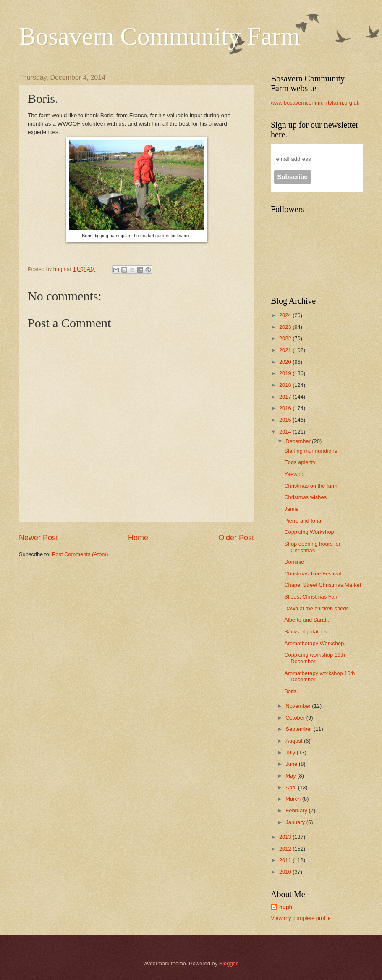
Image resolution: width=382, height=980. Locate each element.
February (297, 811)
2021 (286, 350)
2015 (286, 420)
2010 (286, 872)
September (300, 729)
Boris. (291, 691)
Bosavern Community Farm (160, 36)
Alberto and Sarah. (307, 620)
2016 (286, 408)
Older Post (236, 538)
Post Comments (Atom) (80, 554)
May (291, 776)
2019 (286, 373)
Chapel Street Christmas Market (323, 585)
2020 (286, 362)
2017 (286, 397)
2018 (286, 385)
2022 (286, 338)
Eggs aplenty (300, 462)
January (296, 822)
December (299, 441)
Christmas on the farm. (311, 486)
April (292, 787)
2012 (286, 849)
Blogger (228, 963)
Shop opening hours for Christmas (312, 547)
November (299, 706)
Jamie (291, 509)
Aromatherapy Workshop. (315, 643)
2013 (286, 837)
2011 (286, 860)
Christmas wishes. (306, 497)
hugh (286, 907)
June (292, 764)
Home (138, 538)
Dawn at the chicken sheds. (317, 608)
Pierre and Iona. (304, 521)
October (296, 718)
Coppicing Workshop (309, 532)
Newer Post (38, 538)
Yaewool (294, 474)
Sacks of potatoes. (306, 632)
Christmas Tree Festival (313, 574)
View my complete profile (301, 918)
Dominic (294, 562)
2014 (286, 432)
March (294, 799)
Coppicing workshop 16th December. (315, 658)
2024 (286, 315)
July (291, 753)
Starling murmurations (311, 451)
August (295, 741)
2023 (286, 327)
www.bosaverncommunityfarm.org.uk (315, 103)
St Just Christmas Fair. (311, 597)
